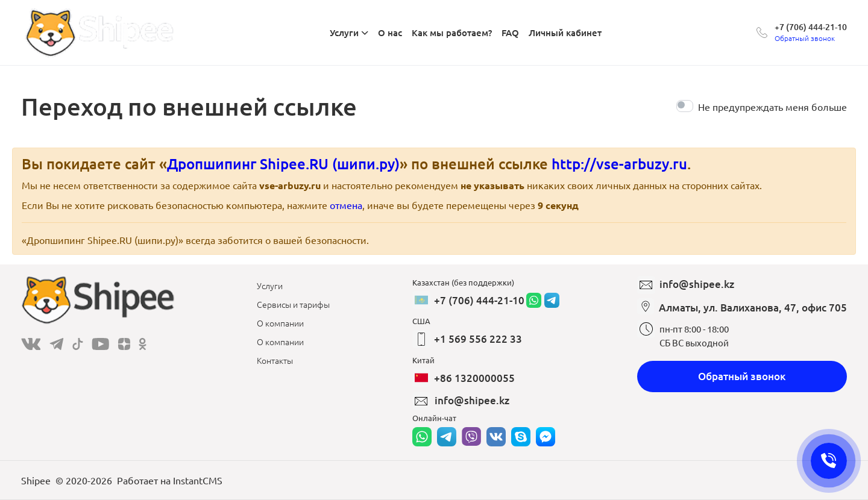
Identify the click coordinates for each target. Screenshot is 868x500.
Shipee (36, 480)
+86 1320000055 (474, 378)
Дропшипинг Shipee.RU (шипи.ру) (283, 164)
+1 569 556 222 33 (478, 339)
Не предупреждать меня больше (772, 107)
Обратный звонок (742, 376)
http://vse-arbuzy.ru (619, 164)
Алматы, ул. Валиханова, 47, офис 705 (753, 308)
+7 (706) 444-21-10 (811, 27)
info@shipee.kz (472, 400)
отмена (346, 205)
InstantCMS (198, 480)
